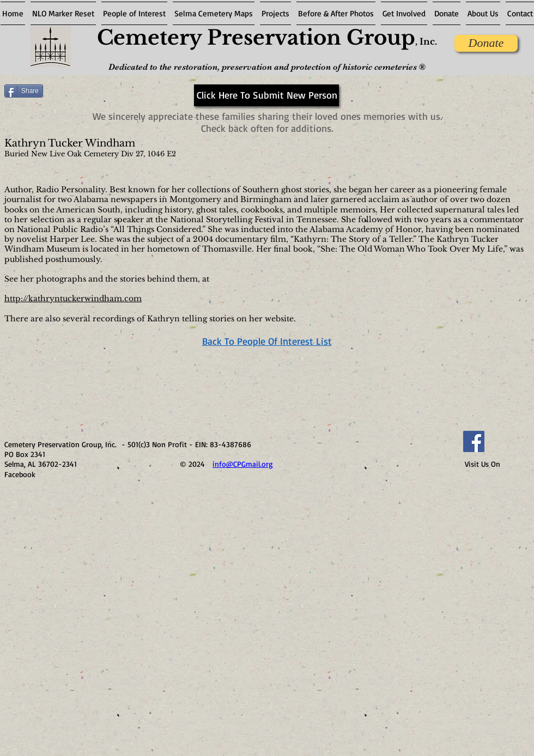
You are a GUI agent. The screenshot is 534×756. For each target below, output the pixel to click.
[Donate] (486, 43)
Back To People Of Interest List (267, 341)
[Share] (24, 91)
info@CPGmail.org (243, 464)
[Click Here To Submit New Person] (266, 95)
